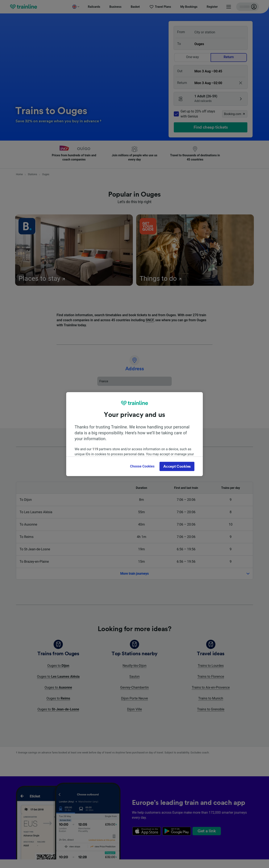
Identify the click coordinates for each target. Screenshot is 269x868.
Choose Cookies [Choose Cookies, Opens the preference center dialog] (142, 466)
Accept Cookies (177, 466)
